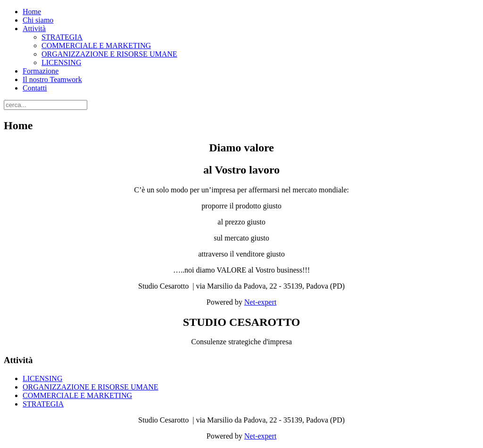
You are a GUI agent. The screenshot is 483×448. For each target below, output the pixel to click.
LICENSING (61, 62)
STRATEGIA (62, 37)
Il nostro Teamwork (52, 79)
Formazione (41, 71)
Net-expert (260, 302)
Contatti (35, 88)
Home (32, 12)
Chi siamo (38, 20)
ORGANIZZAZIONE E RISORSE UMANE (109, 54)
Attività (34, 29)
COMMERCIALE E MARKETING (96, 46)
